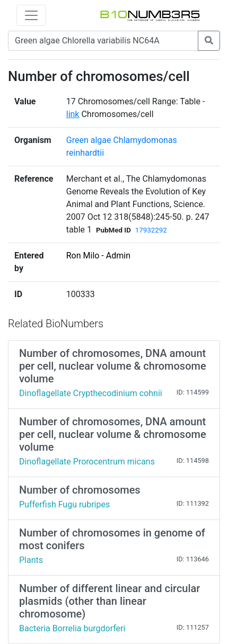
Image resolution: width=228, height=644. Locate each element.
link (73, 114)
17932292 (151, 230)
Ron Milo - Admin (98, 256)
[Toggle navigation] (31, 15)
